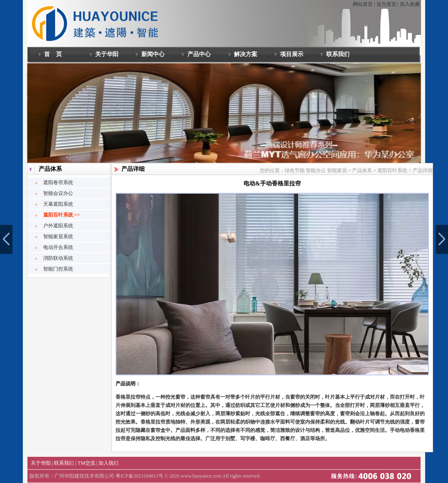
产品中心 (199, 54)
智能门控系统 (58, 269)
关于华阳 (107, 54)
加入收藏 (410, 4)
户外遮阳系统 (58, 226)
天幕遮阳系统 (58, 204)
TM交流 (86, 463)
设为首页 (386, 4)
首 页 (53, 54)
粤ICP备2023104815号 (139, 476)
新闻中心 (153, 54)
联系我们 (338, 54)
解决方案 (246, 54)
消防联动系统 (58, 258)
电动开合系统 (58, 247)
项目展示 (292, 54)
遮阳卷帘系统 (58, 182)
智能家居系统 (58, 237)
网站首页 (363, 4)
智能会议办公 (58, 193)
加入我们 (108, 463)
